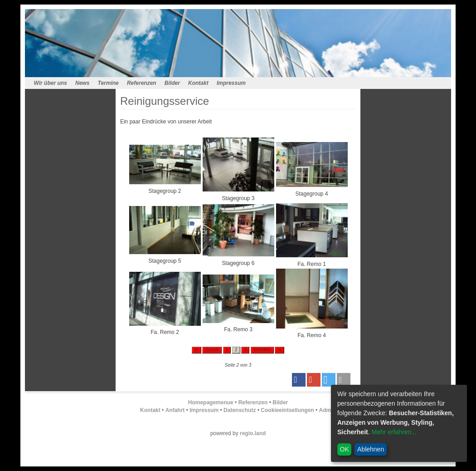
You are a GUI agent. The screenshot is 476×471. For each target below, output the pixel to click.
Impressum (231, 83)
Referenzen (142, 83)
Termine (108, 83)
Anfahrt (175, 410)
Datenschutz (240, 410)
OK (345, 449)
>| (279, 350)
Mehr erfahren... (394, 432)
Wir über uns (51, 83)
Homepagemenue (211, 402)
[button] (299, 380)
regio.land (253, 433)
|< (196, 350)
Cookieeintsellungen (287, 410)
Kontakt (198, 83)
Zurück (212, 350)
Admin (328, 410)
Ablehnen (371, 449)
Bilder (172, 83)
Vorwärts (262, 350)
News (82, 83)
